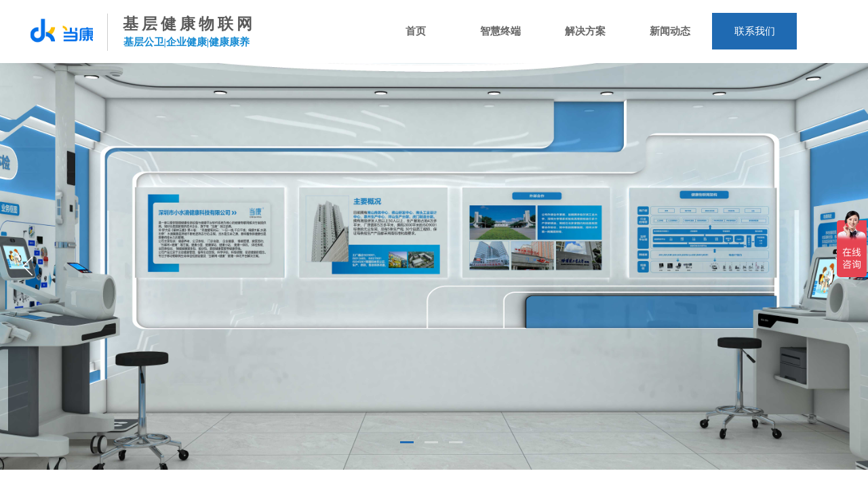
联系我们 (755, 31)
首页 (416, 31)
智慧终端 (500, 31)
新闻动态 (670, 31)
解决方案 (585, 31)
